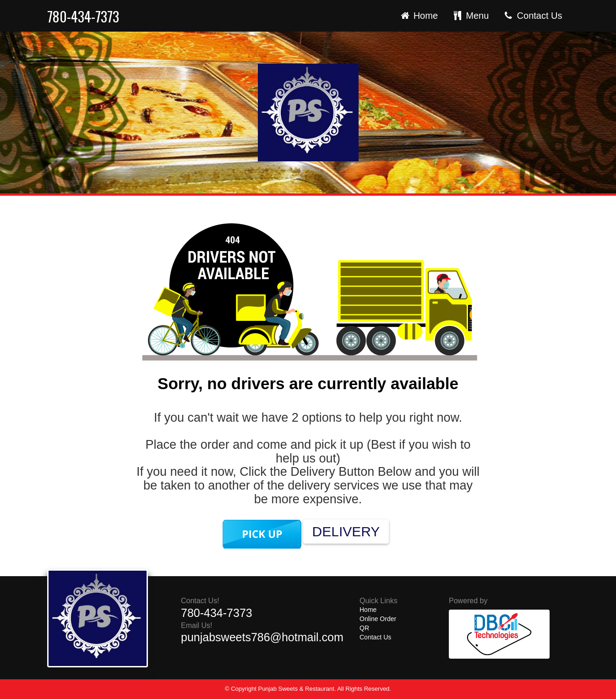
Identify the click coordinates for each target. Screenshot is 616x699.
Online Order (378, 619)
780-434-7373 (83, 17)
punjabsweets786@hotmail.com (262, 637)
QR (364, 628)
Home (418, 16)
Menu (470, 16)
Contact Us (532, 16)
